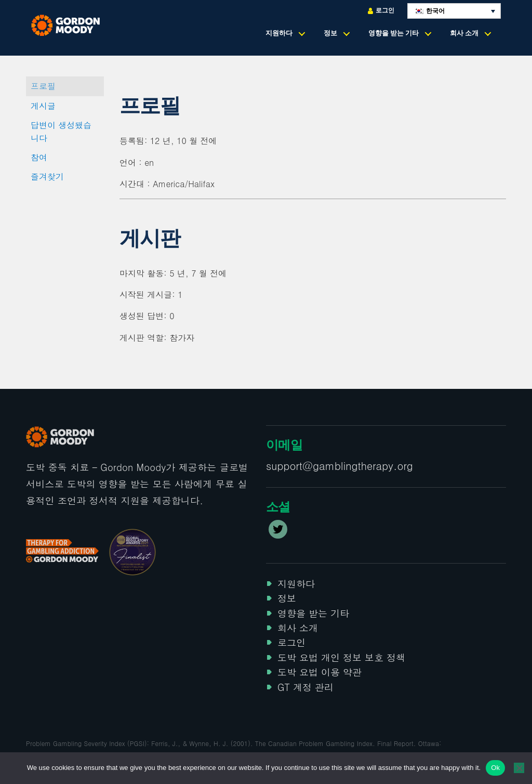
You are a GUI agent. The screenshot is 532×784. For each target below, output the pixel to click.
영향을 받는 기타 (394, 33)
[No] (519, 768)
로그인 (381, 11)
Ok (495, 768)
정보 (330, 33)
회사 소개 (464, 33)
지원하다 (279, 33)
